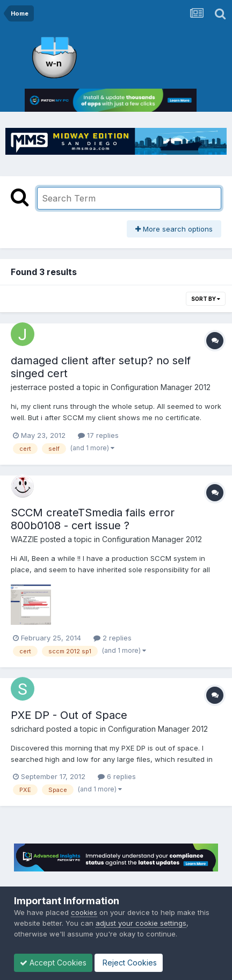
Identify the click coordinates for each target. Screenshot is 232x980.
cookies (84, 912)
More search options (174, 229)
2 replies (113, 638)
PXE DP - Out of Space (69, 715)
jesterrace (29, 387)
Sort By (206, 299)
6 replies (117, 776)
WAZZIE (24, 539)
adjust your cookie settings (141, 923)
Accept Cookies (53, 963)
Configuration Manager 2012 (161, 387)
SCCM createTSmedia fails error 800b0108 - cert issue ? (93, 519)
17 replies (98, 435)
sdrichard (27, 729)
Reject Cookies (129, 963)
